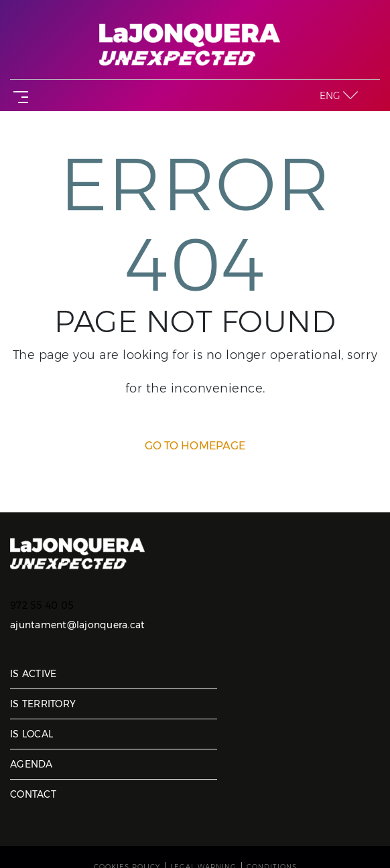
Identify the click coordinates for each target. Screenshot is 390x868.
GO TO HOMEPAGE (195, 446)
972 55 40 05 (42, 605)
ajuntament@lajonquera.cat (77, 625)
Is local (31, 734)
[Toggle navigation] (18, 95)
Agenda (31, 764)
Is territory (43, 704)
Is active (33, 674)
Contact (33, 794)
